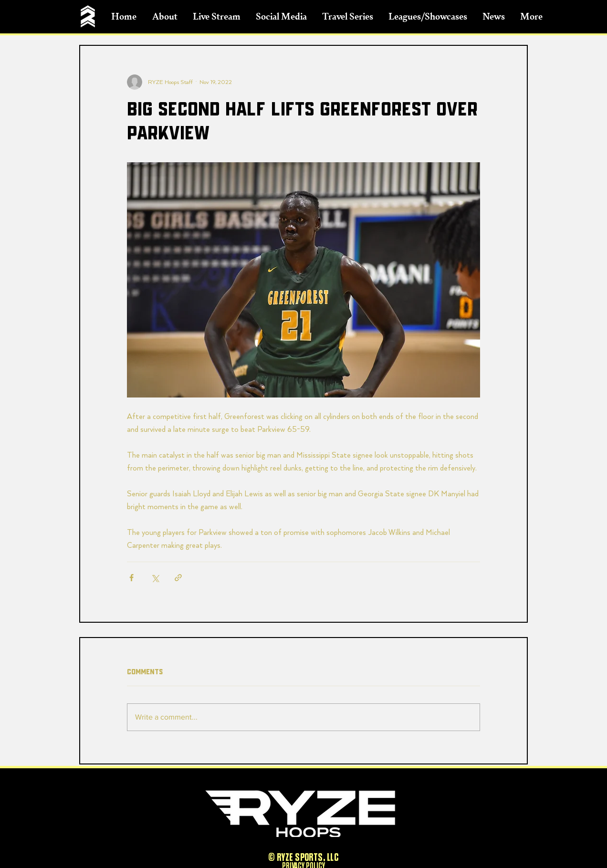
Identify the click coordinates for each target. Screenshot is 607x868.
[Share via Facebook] (131, 578)
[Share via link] (178, 578)
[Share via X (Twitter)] (155, 578)
